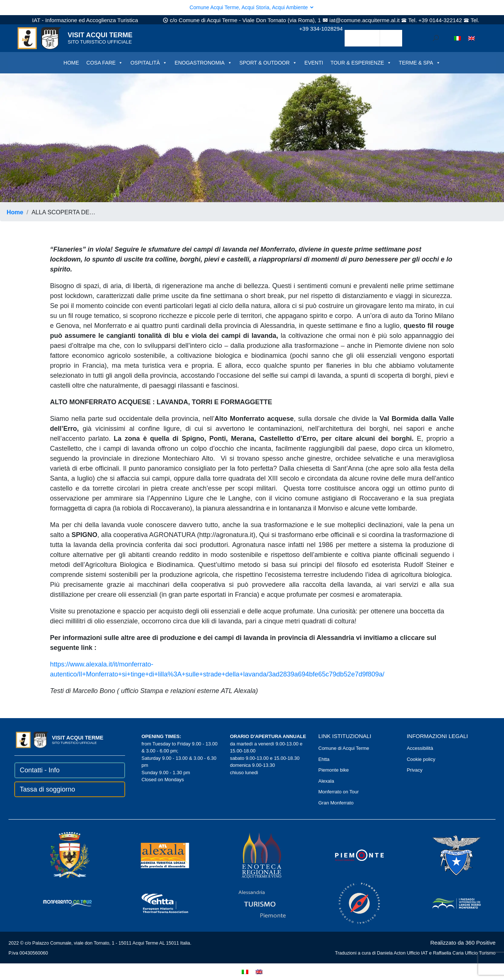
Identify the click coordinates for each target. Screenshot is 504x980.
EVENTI (314, 63)
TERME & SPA (420, 63)
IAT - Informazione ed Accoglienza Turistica (85, 20)
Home (15, 212)
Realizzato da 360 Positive (463, 943)
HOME (71, 63)
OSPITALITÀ (149, 63)
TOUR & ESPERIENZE (361, 63)
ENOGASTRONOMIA (203, 63)
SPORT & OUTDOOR (268, 63)
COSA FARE (105, 63)
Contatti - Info (40, 770)
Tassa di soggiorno (48, 789)
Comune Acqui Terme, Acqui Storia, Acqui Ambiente (252, 7)
